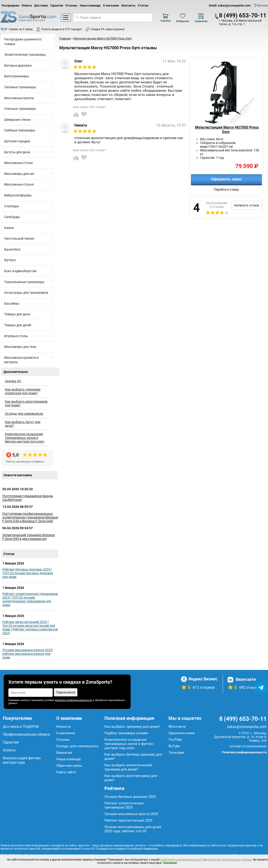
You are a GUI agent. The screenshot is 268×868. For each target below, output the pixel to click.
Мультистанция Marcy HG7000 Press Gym (227, 130)
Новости (63, 727)
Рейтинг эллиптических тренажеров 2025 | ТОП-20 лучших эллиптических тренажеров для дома (30, 599)
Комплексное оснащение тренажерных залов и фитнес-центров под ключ (25, 438)
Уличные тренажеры (20, 109)
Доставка (41, 5)
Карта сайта (66, 772)
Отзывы (71, 5)
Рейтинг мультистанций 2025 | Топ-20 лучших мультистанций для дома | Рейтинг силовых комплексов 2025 (30, 627)
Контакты (128, 5)
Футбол (10, 260)
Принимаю (170, 863)
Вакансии (64, 753)
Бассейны (12, 303)
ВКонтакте (177, 727)
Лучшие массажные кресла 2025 (131, 814)
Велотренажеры (17, 76)
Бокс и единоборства (20, 271)
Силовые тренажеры (20, 87)
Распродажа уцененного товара (23, 42)
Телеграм (176, 753)
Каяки (9, 228)
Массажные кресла (19, 98)
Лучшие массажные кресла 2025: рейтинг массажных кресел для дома (28, 654)
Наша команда (90, 5)
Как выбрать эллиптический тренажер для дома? (128, 767)
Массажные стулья (19, 184)
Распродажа (10, 5)
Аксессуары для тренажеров (26, 293)
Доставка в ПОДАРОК (21, 727)
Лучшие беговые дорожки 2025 (130, 797)
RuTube (174, 746)
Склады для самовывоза (24, 414)
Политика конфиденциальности (244, 752)
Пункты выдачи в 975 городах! (62, 29)
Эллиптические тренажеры (25, 55)
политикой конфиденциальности (182, 860)
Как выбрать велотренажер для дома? (26, 403)
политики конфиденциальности (73, 700)
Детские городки (17, 141)
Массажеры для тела (20, 347)
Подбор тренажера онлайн (126, 733)
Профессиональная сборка (26, 734)
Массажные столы (18, 163)
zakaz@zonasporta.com (247, 727)
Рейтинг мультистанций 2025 (128, 820)
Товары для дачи (17, 314)
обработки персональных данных (229, 860)
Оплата (27, 5)
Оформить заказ (226, 179)
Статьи (143, 5)
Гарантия (57, 5)
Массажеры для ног (19, 174)
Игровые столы (16, 336)
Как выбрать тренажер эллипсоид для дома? (23, 391)
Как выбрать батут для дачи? (23, 424)
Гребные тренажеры (20, 130)
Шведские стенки (17, 120)
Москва (262, 5)
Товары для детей (18, 325)
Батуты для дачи (17, 152)
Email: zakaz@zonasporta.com (230, 5)
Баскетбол (12, 249)
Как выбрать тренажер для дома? (132, 727)
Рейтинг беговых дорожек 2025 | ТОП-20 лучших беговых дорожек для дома (28, 573)
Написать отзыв (246, 205)
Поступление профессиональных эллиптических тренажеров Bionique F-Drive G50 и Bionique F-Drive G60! (30, 517)
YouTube (175, 740)
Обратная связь (69, 766)
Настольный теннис (19, 238)
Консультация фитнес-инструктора (22, 760)
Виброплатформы (18, 195)
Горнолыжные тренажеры (24, 282)
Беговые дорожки (18, 65)
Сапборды (12, 217)
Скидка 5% (13, 381)
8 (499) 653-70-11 (243, 15)
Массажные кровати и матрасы (21, 360)
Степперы (12, 206)
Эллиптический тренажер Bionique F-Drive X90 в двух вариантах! (29, 537)
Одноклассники (182, 733)
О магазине (111, 5)
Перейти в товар (226, 189)
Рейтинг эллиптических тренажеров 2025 (124, 805)
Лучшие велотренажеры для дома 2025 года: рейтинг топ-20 (133, 829)
